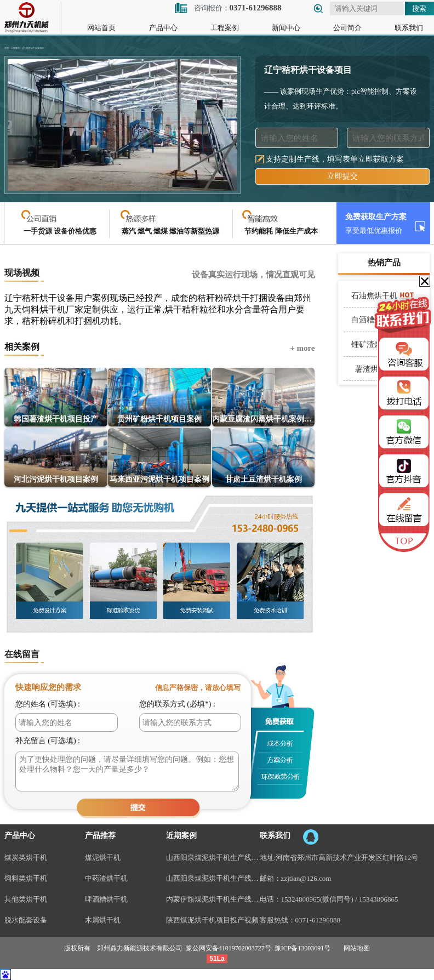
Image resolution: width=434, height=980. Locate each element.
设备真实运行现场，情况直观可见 (253, 275)
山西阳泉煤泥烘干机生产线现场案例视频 (213, 857)
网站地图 (357, 948)
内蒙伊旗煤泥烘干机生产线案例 (213, 899)
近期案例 (181, 836)
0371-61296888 (318, 920)
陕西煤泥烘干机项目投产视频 (212, 920)
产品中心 (163, 28)
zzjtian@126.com (306, 878)
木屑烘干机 (103, 920)
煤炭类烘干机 (26, 857)
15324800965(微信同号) (317, 899)
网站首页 (101, 28)
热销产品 (384, 263)
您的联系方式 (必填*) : (177, 704)
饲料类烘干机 (26, 878)
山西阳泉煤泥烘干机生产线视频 (213, 878)
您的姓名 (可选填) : (48, 704)
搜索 (419, 8)
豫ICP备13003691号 (303, 948)
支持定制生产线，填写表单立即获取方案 (335, 159)
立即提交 (342, 176)
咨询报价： (228, 8)
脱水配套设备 (26, 920)
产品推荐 (100, 836)
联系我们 (409, 28)
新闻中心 (286, 28)
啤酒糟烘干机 (106, 899)
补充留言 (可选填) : (48, 741)
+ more (302, 348)
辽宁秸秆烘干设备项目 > (33, 48)
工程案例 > (16, 48)
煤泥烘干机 (103, 857)
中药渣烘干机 (106, 878)
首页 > (7, 48)
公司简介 (347, 28)
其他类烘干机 (26, 899)
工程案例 (225, 28)
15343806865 (379, 899)
